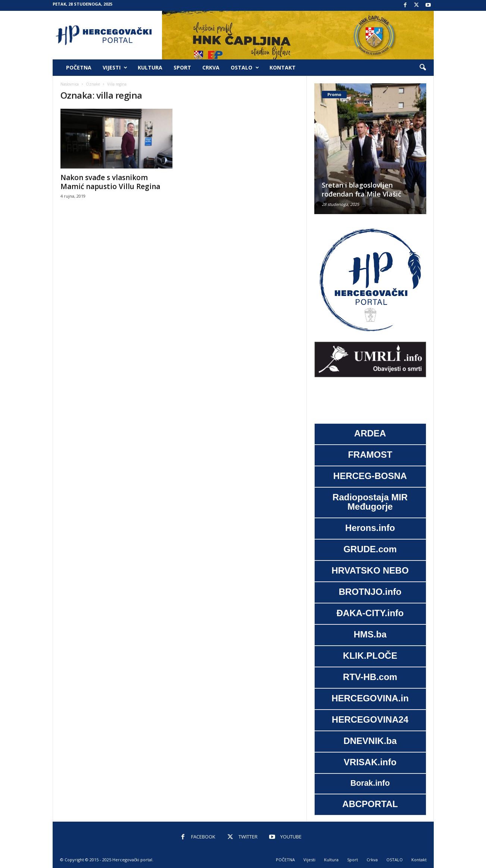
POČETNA (79, 67)
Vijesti (115, 68)
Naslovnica (70, 84)
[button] (423, 68)
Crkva (211, 67)
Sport (182, 67)
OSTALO (245, 68)
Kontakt (283, 67)
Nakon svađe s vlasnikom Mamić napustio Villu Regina (110, 182)
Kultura (150, 67)
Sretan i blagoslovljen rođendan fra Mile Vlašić (362, 189)
